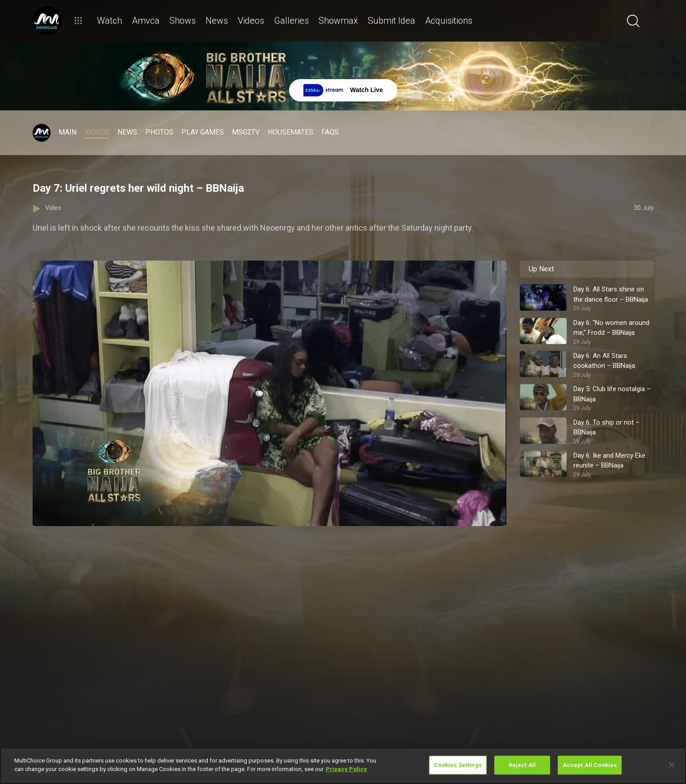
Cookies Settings (458, 765)
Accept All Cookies (590, 765)
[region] (343, 766)
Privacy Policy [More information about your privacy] (346, 769)
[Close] (672, 765)
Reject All (522, 765)
